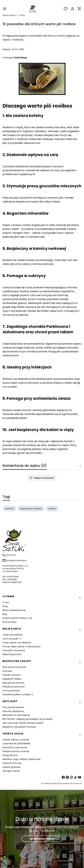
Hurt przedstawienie (13, 707)
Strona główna (10, 15)
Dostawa (7, 671)
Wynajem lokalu (11, 771)
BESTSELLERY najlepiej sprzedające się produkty (28, 719)
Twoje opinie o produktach (17, 643)
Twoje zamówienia (13, 635)
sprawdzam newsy (42, 839)
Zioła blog (21, 58)
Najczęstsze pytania (13, 683)
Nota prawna (9, 622)
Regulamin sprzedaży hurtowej (19, 727)
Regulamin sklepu (12, 679)
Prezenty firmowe (12, 763)
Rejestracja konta (12, 654)
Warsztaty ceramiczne (15, 747)
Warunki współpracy (13, 711)
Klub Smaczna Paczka (14, 667)
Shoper (76, 783)
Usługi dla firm (10, 755)
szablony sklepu (50, 783)
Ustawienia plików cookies (17, 694)
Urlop (5, 606)
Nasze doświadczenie (14, 610)
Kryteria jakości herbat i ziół (17, 618)
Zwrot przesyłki (11, 639)
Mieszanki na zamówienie (16, 715)
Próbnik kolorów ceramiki (16, 751)
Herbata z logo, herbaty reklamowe (22, 759)
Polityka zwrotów (11, 675)
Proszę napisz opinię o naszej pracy (22, 646)
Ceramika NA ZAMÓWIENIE (16, 744)
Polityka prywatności (14, 687)
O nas (6, 602)
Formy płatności (11, 691)
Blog (23, 15)
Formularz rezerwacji (14, 650)
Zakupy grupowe (11, 767)
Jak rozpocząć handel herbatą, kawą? (23, 723)
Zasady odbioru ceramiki (16, 740)
